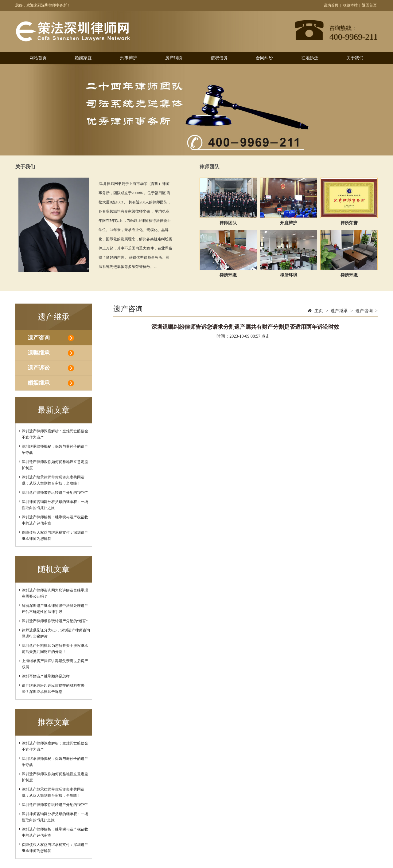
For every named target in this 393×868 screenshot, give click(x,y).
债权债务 (219, 58)
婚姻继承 (39, 383)
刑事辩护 (129, 58)
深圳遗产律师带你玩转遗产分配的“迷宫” (55, 493)
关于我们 (355, 58)
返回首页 (369, 5)
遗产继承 (339, 311)
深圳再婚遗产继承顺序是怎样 (46, 676)
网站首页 (38, 58)
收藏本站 (350, 5)
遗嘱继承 (39, 353)
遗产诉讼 (39, 368)
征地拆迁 (310, 58)
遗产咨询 (39, 338)
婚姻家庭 (83, 58)
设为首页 (331, 5)
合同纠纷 (264, 58)
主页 (319, 311)
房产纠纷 (174, 58)
